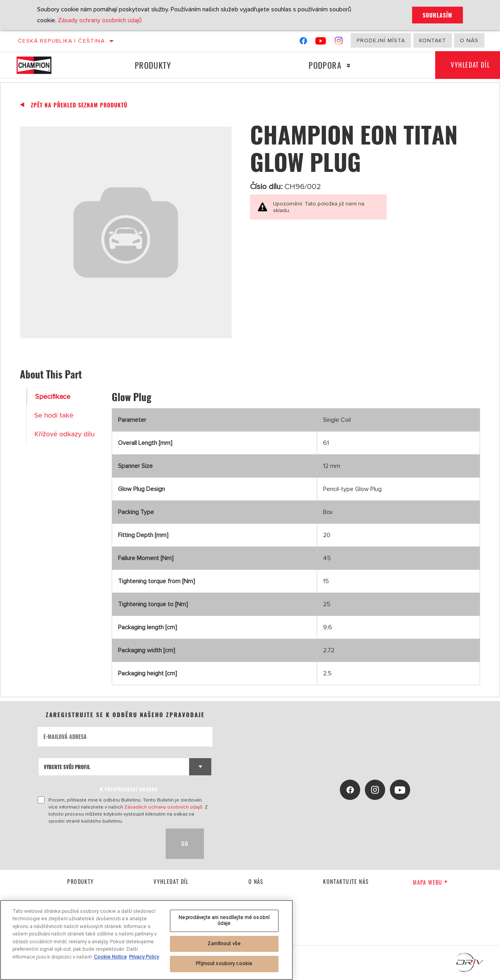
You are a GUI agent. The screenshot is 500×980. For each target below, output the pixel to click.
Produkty (153, 65)
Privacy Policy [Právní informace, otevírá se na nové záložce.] (144, 957)
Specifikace (53, 397)
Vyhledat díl (171, 881)
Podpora (325, 65)
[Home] (41, 65)
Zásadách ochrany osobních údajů (163, 807)
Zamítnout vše (224, 944)
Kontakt (433, 40)
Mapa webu (430, 882)
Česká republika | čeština (61, 41)
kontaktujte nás (346, 881)
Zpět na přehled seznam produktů (79, 105)
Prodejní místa (381, 40)
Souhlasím (437, 15)
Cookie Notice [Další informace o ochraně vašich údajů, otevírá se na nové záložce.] (110, 957)
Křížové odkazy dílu (64, 434)
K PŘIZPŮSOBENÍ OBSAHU (129, 789)
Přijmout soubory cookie (224, 964)
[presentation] (97, 844)
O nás (469, 40)
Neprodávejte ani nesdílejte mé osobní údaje (224, 921)
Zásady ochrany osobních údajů (100, 20)
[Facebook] (303, 42)
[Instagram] (339, 42)
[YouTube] (321, 42)
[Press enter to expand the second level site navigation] (348, 65)
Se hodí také (54, 415)
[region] (146, 940)
